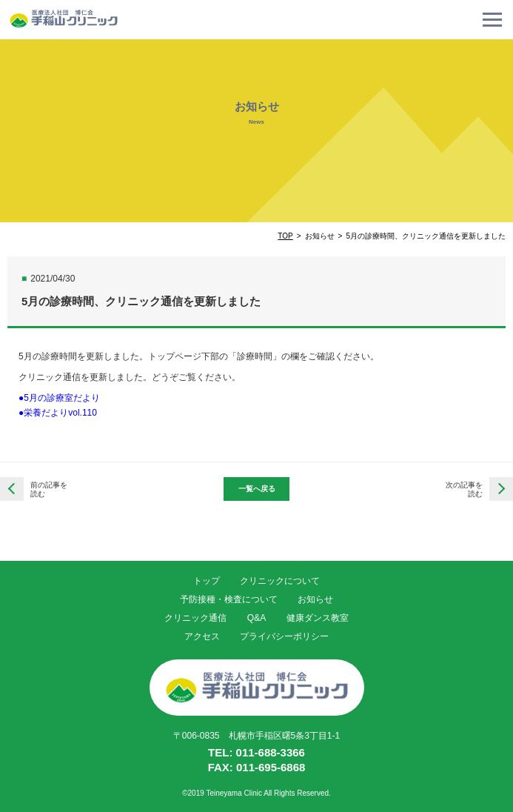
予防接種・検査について (229, 599)
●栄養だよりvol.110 (58, 413)
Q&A (256, 618)
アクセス (202, 636)
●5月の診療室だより (59, 398)
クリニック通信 (195, 618)
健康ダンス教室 (318, 618)
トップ (207, 581)
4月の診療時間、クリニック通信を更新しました (12, 489)
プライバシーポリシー (284, 636)
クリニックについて (280, 581)
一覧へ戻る (257, 489)
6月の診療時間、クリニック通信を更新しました (501, 489)
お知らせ (315, 599)
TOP (285, 236)
